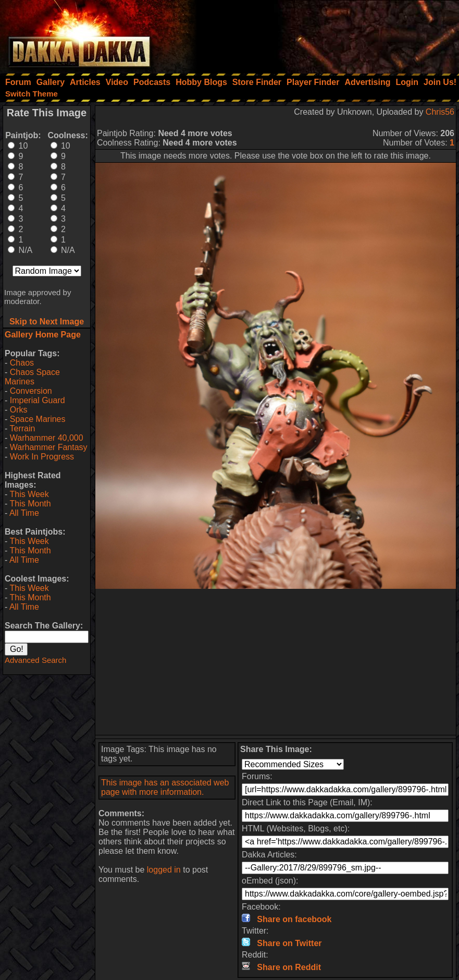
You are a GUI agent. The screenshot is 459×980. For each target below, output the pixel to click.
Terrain (22, 428)
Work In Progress (42, 457)
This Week (29, 494)
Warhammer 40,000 (47, 438)
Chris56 (440, 112)
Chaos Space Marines (32, 377)
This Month (30, 504)
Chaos (22, 363)
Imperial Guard (38, 400)
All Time (24, 513)
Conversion (31, 391)
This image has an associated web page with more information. (165, 787)
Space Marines (38, 419)
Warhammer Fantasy (49, 447)
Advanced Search (35, 660)
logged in (164, 870)
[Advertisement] (319, 34)
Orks (19, 410)
